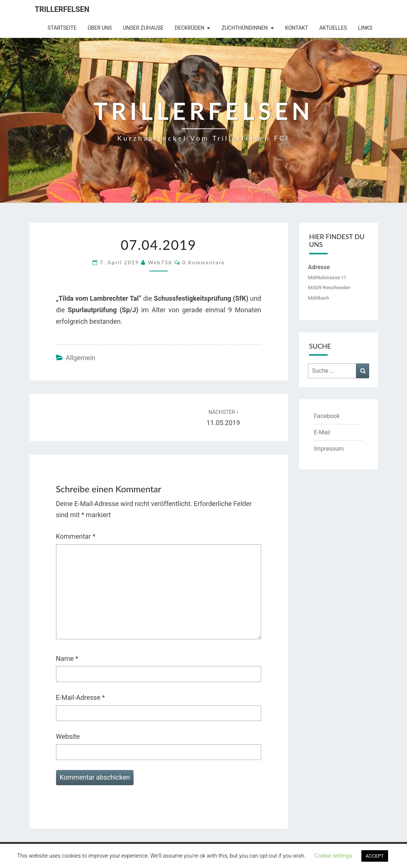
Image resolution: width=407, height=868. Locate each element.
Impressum (329, 449)
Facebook (327, 416)
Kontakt (296, 28)
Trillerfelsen (62, 9)
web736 (160, 262)
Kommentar (76, 536)
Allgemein (81, 358)
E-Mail (322, 432)
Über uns (100, 28)
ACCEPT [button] (375, 856)
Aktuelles (333, 28)
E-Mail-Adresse (81, 697)
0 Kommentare (203, 262)
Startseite (62, 28)
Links (365, 28)
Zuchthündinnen (245, 28)
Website (68, 736)
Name (67, 658)
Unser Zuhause (143, 28)
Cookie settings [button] (333, 856)
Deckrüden (190, 28)
